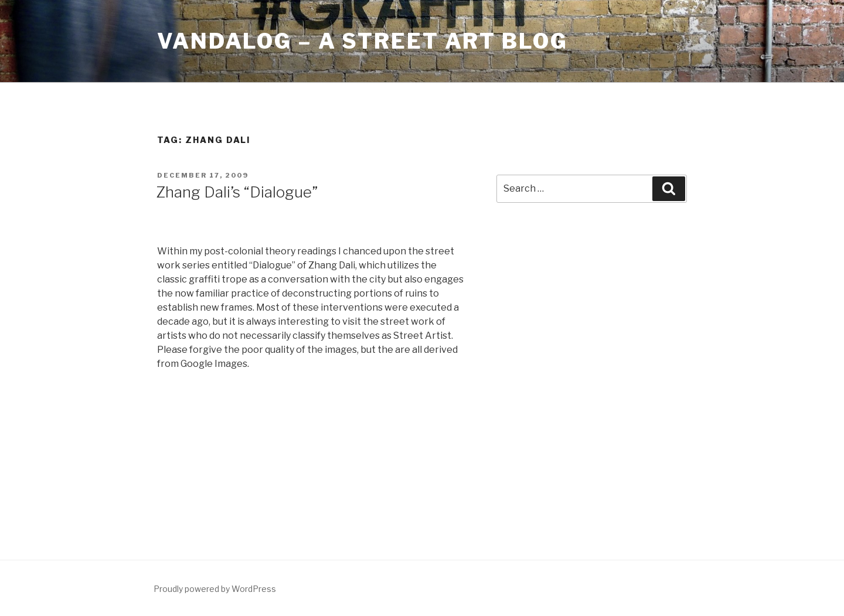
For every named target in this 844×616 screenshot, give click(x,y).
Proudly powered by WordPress (215, 589)
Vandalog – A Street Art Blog (363, 41)
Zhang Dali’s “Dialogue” (237, 192)
